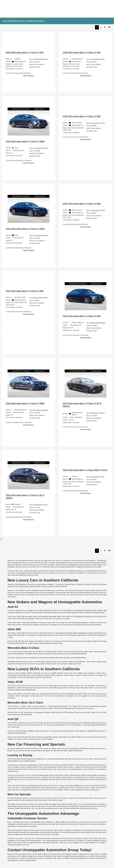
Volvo (9, 563)
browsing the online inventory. (92, 625)
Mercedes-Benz (17, 563)
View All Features (29, 76)
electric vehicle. (102, 571)
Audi (105, 561)
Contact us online (51, 664)
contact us (18, 595)
